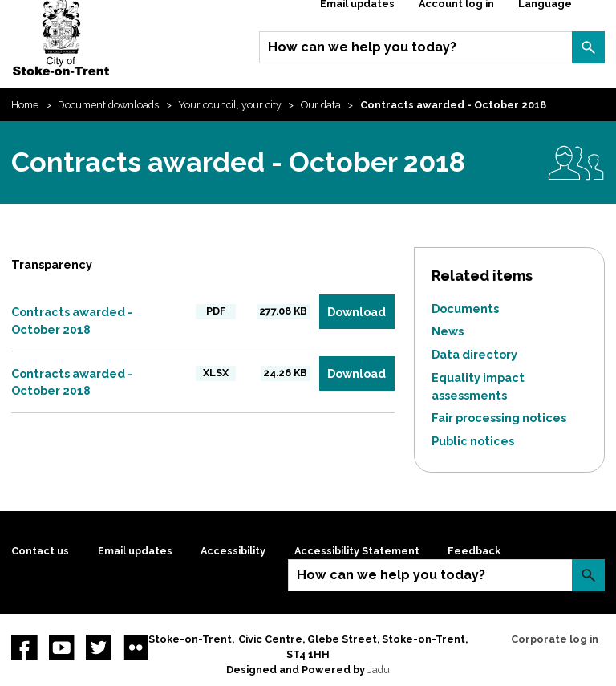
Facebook (24, 647)
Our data (321, 105)
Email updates (135, 551)
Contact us (40, 551)
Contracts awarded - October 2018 (72, 321)
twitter (99, 647)
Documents (465, 308)
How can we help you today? (362, 47)
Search (588, 47)
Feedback (474, 551)
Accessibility (233, 551)
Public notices (473, 441)
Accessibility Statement (357, 551)
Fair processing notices (499, 418)
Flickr (136, 647)
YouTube (62, 647)
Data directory (474, 354)
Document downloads (108, 105)
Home (25, 105)
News (448, 331)
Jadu (379, 670)
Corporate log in (555, 639)
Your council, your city (230, 105)
